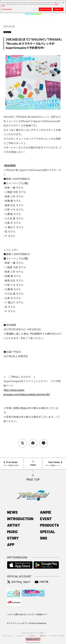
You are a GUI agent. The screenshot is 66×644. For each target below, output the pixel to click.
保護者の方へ (43, 636)
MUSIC (13, 532)
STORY (13, 538)
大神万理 (42, 582)
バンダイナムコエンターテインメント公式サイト (33, 633)
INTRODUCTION (20, 519)
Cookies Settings (6, 8)
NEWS (12, 512)
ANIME (46, 512)
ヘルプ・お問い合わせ (16, 614)
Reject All (58, 8)
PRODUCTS (49, 525)
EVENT (46, 519)
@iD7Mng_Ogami (19, 582)
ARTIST (14, 525)
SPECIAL (48, 532)
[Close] (63, 2)
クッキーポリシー (20, 636)
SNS (44, 538)
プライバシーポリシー (8, 636)
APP (11, 544)
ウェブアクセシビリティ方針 (57, 636)
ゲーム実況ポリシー (32, 636)
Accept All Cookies (45, 8)
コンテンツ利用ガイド (37, 614)
